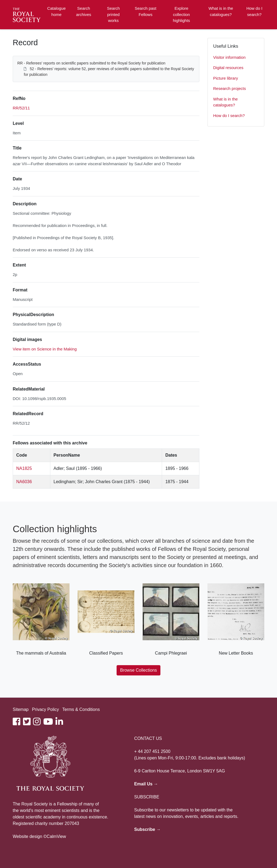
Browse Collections (138, 670)
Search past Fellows (146, 11)
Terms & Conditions (81, 709)
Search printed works (113, 14)
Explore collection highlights (181, 14)
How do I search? (254, 11)
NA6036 (24, 482)
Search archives (84, 11)
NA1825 (24, 468)
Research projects (230, 88)
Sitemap (21, 709)
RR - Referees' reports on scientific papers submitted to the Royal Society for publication (91, 63)
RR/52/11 (21, 108)
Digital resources (228, 68)
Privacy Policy (45, 709)
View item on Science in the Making (45, 349)
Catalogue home (56, 11)
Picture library (226, 78)
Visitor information (229, 57)
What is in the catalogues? (221, 11)
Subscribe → (147, 829)
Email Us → (146, 784)
